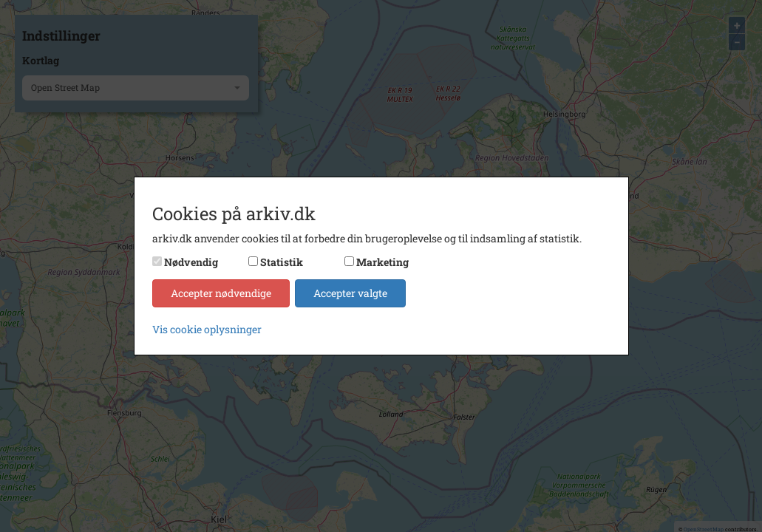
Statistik (282, 262)
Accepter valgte (350, 293)
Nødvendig (191, 262)
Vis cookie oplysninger (207, 329)
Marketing (382, 262)
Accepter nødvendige (221, 293)
